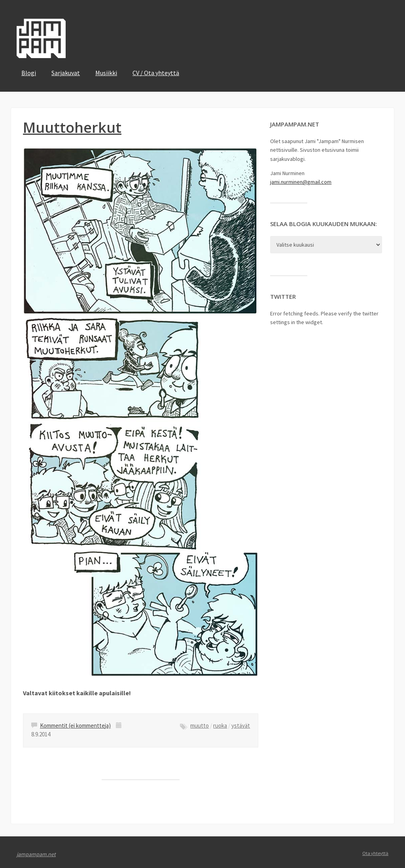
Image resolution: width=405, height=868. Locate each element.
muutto (200, 726)
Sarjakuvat (66, 73)
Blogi (29, 73)
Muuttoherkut (72, 127)
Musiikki (106, 73)
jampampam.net (36, 854)
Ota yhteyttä (375, 853)
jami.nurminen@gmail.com (301, 182)
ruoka (220, 726)
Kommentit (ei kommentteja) (75, 726)
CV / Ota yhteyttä (156, 73)
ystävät (241, 726)
